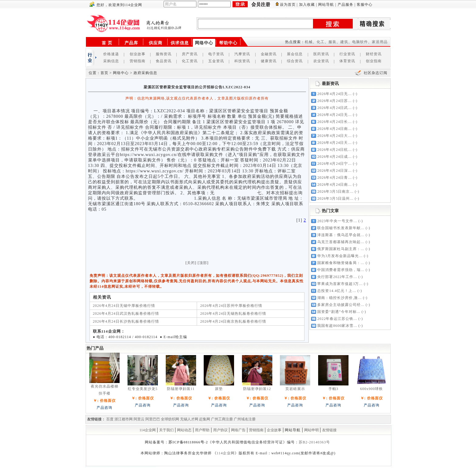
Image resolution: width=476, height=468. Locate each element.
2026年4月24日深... (334, 171)
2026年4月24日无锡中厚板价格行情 (124, 306)
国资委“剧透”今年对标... (339, 312)
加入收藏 (307, 5)
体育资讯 (347, 61)
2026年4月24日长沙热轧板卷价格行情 (126, 321)
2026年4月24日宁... (334, 164)
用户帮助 (202, 430)
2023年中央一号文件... (337, 221)
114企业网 (148, 430)
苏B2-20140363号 (314, 442)
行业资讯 (347, 54)
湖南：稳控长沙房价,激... (339, 298)
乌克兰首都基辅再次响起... (341, 242)
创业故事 (138, 54)
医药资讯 (321, 54)
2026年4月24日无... (334, 94)
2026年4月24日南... (334, 129)
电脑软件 (360, 42)
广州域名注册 (245, 419)
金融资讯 (269, 54)
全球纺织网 (170, 419)
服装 (332, 42)
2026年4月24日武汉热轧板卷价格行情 (126, 314)
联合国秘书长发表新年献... (341, 228)
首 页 (107, 43)
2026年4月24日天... (334, 143)
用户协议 (220, 430)
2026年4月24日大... (334, 136)
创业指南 (374, 61)
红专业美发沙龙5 (143, 389)
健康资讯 (269, 61)
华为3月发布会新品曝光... (340, 256)
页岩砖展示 (295, 389)
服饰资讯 (164, 54)
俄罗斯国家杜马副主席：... (341, 249)
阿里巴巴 (153, 419)
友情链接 (329, 430)
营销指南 (138, 61)
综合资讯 (295, 61)
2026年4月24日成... (334, 157)
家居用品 (380, 42)
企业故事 (274, 430)
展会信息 (295, 54)
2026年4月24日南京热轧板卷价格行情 (233, 321)
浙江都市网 (124, 419)
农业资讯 (321, 61)
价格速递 (111, 54)
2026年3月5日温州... (335, 198)
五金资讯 (216, 61)
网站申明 (311, 430)
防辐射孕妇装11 (181, 389)
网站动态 (184, 430)
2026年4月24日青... (334, 178)
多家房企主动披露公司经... (341, 305)
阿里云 (139, 419)
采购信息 (111, 61)
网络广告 (238, 430)
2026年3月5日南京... (335, 192)
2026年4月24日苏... (334, 101)
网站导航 (326, 5)
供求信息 (180, 43)
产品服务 (345, 5)
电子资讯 (216, 54)
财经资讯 (374, 54)
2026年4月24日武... (334, 108)
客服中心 (365, 5)
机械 (309, 42)
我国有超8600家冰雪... (337, 326)
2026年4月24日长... (334, 122)
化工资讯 (190, 61)
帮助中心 (228, 43)
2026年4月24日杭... (334, 150)
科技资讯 (242, 61)
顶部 (203, 263)
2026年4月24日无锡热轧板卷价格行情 (233, 314)
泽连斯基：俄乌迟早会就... (341, 235)
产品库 (131, 43)
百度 (110, 419)
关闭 (191, 263)
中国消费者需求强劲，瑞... (341, 270)
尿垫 (219, 389)
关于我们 (166, 430)
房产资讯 (190, 54)
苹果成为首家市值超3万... (340, 284)
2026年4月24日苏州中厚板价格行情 (231, 306)
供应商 (156, 43)
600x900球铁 (371, 389)
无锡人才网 (189, 419)
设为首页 (288, 5)
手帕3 (333, 389)
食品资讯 (164, 61)
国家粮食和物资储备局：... (341, 263)
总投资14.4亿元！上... (337, 291)
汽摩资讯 (242, 54)
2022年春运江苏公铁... (337, 319)
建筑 (344, 42)
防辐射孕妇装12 (257, 389)
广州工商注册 (222, 419)
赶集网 (205, 419)
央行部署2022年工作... (337, 277)
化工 (321, 42)
